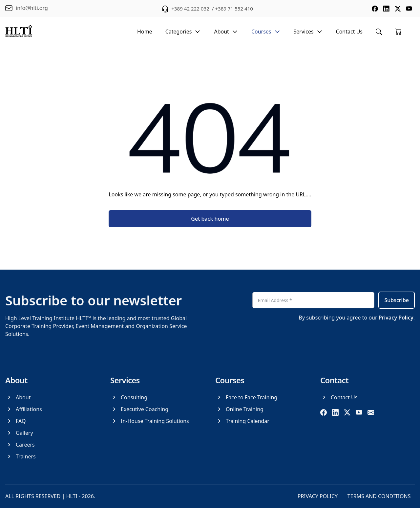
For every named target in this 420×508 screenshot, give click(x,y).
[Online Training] (239, 409)
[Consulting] (129, 397)
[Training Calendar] (242, 421)
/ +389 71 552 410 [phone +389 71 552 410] (233, 9)
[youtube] (359, 412)
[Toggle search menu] (379, 32)
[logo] (19, 32)
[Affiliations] (24, 409)
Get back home (210, 219)
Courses (266, 32)
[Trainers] (21, 456)
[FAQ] (15, 421)
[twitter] (347, 412)
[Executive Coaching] (139, 409)
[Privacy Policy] (318, 496)
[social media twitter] (397, 9)
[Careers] (20, 445)
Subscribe (397, 300)
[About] (18, 397)
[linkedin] (335, 412)
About (226, 32)
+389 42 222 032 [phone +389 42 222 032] (189, 9)
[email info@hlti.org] (27, 9)
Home (145, 32)
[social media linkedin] (385, 9)
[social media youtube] (409, 9)
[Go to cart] (398, 32)
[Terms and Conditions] (380, 496)
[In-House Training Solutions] (150, 421)
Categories (183, 32)
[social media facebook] (373, 9)
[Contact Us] (339, 397)
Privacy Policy (396, 318)
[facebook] (324, 412)
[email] (371, 412)
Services (308, 32)
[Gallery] (19, 433)
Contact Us (349, 32)
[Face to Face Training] (246, 397)
